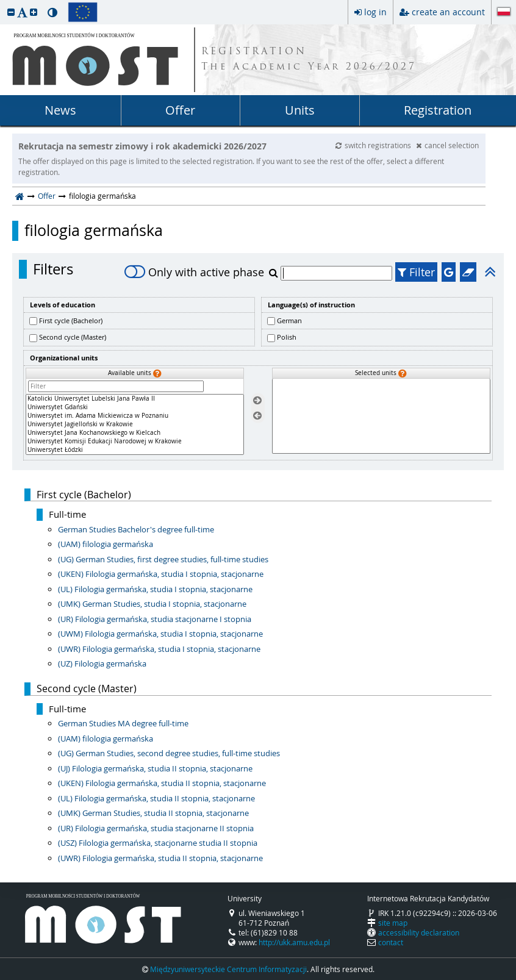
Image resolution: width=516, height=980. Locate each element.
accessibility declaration (419, 932)
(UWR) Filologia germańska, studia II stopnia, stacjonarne (160, 858)
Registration (438, 110)
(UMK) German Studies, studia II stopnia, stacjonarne (153, 813)
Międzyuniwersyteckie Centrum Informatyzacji (228, 969)
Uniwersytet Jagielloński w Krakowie (135, 424)
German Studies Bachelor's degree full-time (136, 529)
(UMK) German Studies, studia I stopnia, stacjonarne (152, 604)
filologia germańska (94, 231)
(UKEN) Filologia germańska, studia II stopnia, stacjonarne (162, 783)
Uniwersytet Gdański (135, 407)
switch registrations (374, 145)
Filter (416, 272)
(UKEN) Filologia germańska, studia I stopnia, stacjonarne (161, 574)
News (60, 110)
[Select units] (257, 401)
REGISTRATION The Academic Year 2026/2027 (309, 60)
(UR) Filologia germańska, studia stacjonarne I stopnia (155, 619)
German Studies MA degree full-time (123, 723)
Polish (287, 337)
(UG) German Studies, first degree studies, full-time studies (163, 559)
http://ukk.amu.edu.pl (294, 942)
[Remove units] (257, 416)
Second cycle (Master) (73, 337)
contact (391, 942)
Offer (180, 110)
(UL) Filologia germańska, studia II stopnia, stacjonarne (156, 798)
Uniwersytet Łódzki (135, 450)
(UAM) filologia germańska (106, 544)
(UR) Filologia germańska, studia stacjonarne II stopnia (156, 828)
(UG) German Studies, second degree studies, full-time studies (169, 753)
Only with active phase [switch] (194, 272)
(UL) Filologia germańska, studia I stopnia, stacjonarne (155, 589)
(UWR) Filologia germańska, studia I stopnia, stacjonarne (159, 649)
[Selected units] (381, 416)
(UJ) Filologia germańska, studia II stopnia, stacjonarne (155, 768)
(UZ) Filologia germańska (102, 663)
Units (300, 110)
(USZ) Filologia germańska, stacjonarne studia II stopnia (158, 843)
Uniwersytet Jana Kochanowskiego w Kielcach (135, 433)
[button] (11, 12)
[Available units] (135, 424)
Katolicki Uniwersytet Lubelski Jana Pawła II (135, 399)
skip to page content (3, 3)
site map (393, 923)
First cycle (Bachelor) (71, 320)
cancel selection (447, 145)
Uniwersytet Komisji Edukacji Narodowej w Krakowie (135, 442)
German (289, 320)
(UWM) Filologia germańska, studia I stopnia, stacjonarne (160, 634)
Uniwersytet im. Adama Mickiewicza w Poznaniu (135, 416)
